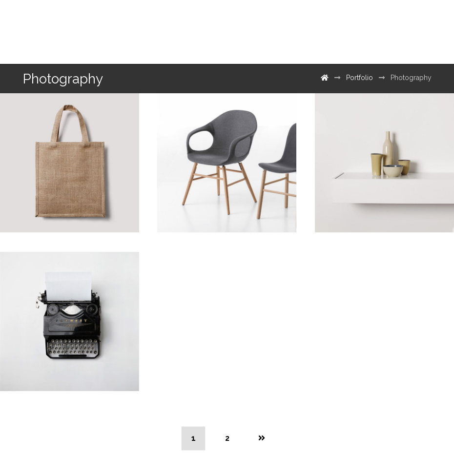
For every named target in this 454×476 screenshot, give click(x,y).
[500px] (413, 28)
